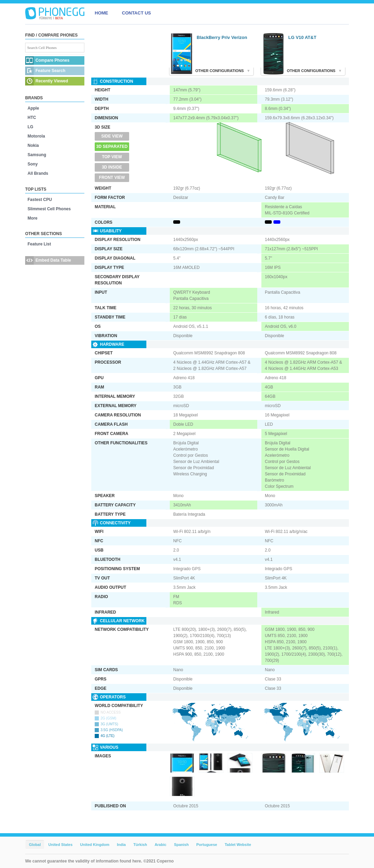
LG (30, 127)
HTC (32, 118)
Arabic (160, 845)
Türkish (140, 845)
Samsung (37, 155)
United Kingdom (95, 845)
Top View (112, 157)
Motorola (36, 136)
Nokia (33, 145)
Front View (112, 178)
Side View (112, 136)
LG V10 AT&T (302, 37)
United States (60, 845)
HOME (101, 13)
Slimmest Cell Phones (49, 209)
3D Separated (112, 147)
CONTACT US (136, 13)
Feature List (39, 244)
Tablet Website (238, 845)
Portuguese (207, 845)
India (121, 845)
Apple (33, 108)
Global (35, 845)
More (33, 218)
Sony (33, 164)
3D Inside (112, 167)
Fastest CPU (40, 200)
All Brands (38, 173)
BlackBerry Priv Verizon (222, 37)
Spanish (181, 845)
